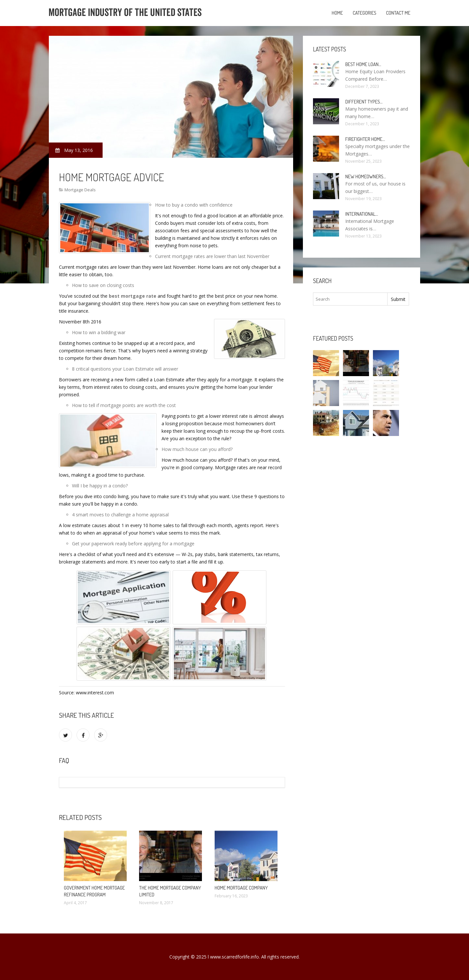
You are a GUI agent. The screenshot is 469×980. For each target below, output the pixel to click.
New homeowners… (366, 177)
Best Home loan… (363, 64)
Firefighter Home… (365, 139)
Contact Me (398, 13)
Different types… (364, 102)
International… (362, 214)
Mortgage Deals (80, 190)
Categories (364, 13)
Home (337, 13)
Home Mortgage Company (241, 888)
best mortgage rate (133, 296)
